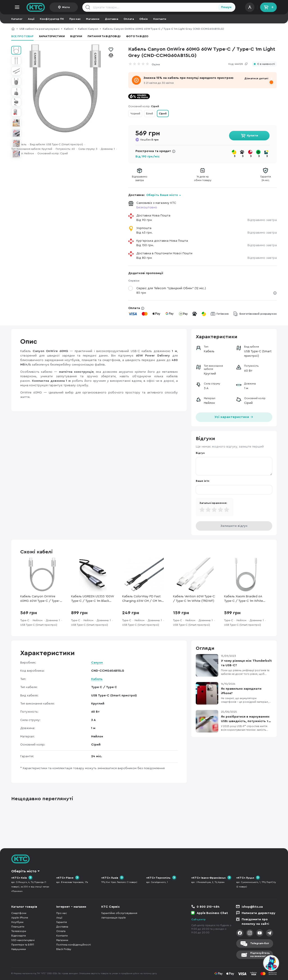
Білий (150, 114)
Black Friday (64, 949)
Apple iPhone (20, 918)
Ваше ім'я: (203, 481)
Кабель (97, 679)
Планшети (18, 927)
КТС (13, 29)
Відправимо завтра (262, 220)
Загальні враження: (213, 503)
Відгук (200, 453)
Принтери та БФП (23, 945)
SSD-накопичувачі (23, 940)
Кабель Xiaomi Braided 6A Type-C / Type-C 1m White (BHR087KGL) (244, 599)
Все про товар (22, 36)
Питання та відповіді (104, 36)
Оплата (129, 19)
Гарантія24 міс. (266, 178)
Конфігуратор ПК (52, 19)
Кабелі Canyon (88, 29)
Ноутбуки (17, 922)
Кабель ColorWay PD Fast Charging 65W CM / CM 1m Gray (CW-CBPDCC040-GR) (143, 599)
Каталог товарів (24, 907)
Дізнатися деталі (256, 78)
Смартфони (19, 913)
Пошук (226, 7)
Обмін (144, 19)
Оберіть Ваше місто (162, 195)
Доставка (111, 19)
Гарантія (62, 922)
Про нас (75, 19)
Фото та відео (137, 36)
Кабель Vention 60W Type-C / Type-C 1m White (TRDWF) (194, 599)
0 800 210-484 (208, 907)
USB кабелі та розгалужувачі (39, 29)
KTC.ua (36, 7)
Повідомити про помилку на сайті (255, 922)
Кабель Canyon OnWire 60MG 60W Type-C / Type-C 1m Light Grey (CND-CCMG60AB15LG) (41, 599)
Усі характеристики (234, 417)
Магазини (93, 19)
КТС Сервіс (110, 907)
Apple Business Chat (212, 913)
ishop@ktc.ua (252, 907)
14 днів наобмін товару (203, 178)
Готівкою (223, 314)
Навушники (19, 949)
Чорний (135, 114)
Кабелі (69, 29)
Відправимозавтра (140, 178)
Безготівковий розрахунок (258, 314)
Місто (66, 7)
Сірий (163, 114)
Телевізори (19, 931)
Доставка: (155, 195)
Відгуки (76, 36)
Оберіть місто (24, 871)
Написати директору (259, 913)
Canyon (97, 663)
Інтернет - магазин (71, 907)
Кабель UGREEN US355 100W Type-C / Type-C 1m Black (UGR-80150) (92, 599)
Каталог (17, 19)
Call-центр (198, 919)
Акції (31, 19)
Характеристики (52, 36)
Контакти (160, 19)
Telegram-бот (260, 943)
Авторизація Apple (114, 918)
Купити (252, 136)
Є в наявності (266, 64)
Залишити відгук (234, 526)
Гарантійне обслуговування (119, 913)
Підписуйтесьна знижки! (260, 955)
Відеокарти (19, 936)
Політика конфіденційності (74, 945)
